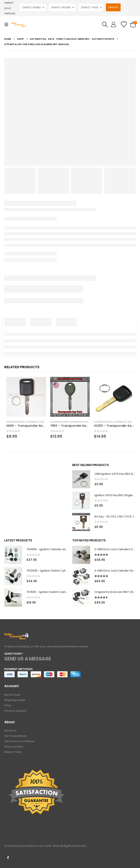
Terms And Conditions (19, 741)
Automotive (33, 422)
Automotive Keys (16, 422)
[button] (8, 25)
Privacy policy (14, 747)
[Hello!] (113, 25)
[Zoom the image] (17, 635)
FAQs (8, 705)
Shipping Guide (15, 700)
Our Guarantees (15, 736)
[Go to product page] (26, 397)
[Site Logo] (20, 24)
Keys (43, 422)
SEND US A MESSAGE (28, 659)
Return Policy (13, 752)
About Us (10, 731)
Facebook (8, 858)
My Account (12, 695)
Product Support (16, 711)
